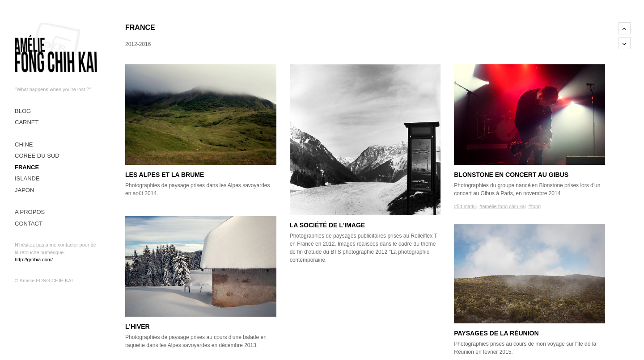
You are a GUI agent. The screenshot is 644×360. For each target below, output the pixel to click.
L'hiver (138, 327)
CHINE (24, 144)
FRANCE (27, 167)
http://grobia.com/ (34, 260)
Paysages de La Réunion (496, 333)
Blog (23, 111)
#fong (535, 206)
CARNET (27, 122)
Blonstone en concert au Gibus (511, 175)
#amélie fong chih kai (502, 206)
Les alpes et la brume (165, 175)
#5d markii (465, 206)
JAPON (24, 190)
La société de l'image (328, 225)
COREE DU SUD (37, 156)
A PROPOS (30, 212)
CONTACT (29, 224)
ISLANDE (27, 178)
